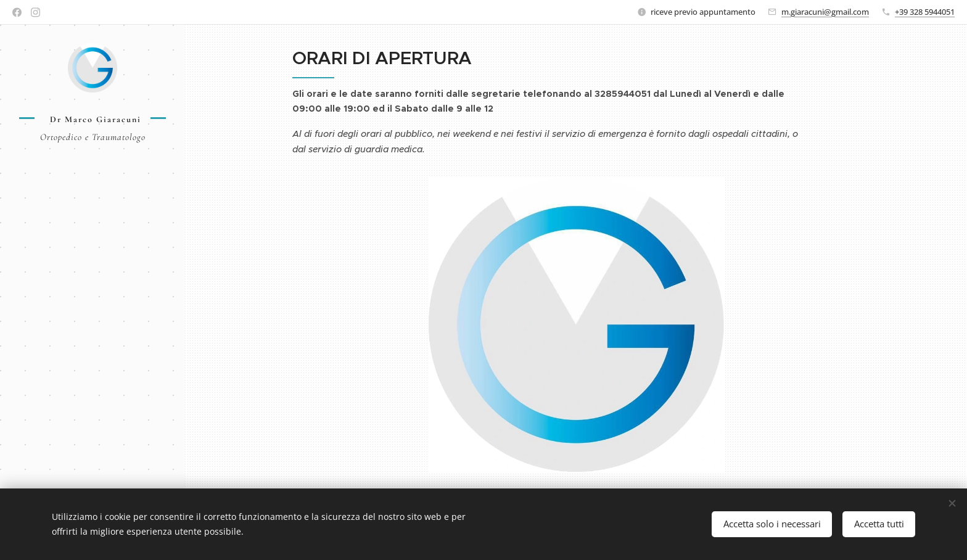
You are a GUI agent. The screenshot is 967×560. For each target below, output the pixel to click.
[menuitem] (93, 201)
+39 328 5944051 (925, 12)
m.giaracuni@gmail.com (825, 12)
